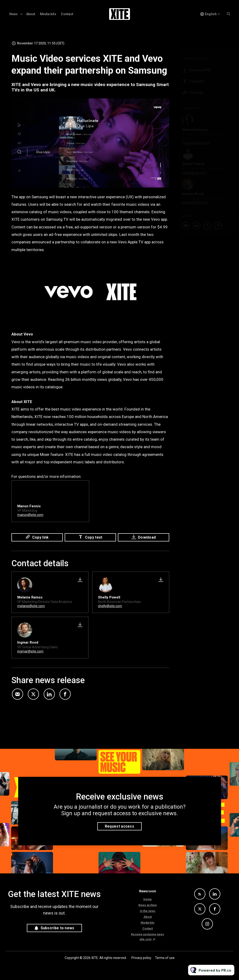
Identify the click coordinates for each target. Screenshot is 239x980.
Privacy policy (141, 958)
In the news (148, 911)
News (14, 14)
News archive (148, 905)
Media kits (48, 14)
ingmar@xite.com (30, 651)
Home (148, 899)
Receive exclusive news (148, 934)
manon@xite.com (30, 515)
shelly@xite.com (110, 606)
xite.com (146, 939)
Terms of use (165, 958)
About (31, 14)
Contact (67, 14)
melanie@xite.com (31, 606)
